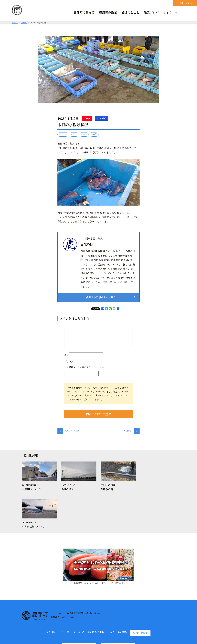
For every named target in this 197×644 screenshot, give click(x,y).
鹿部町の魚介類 (84, 12)
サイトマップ (172, 12)
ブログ (24, 23)
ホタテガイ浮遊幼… (69, 431)
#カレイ (63, 134)
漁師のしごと (130, 12)
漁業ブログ (151, 12)
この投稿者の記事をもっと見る (99, 297)
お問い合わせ (185, 3)
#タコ (74, 134)
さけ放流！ (131, 431)
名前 (66, 355)
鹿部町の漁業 (108, 12)
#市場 (84, 134)
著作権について (55, 595)
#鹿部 (94, 134)
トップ (15, 23)
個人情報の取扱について (101, 595)
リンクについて (75, 595)
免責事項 (122, 595)
